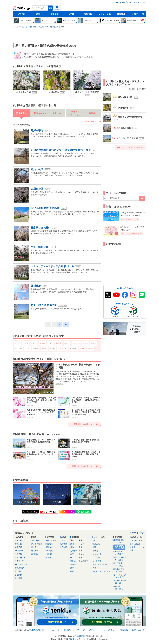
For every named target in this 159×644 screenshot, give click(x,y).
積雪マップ (19, 561)
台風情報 (49, 554)
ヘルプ (144, 2)
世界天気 (18, 544)
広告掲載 (124, 630)
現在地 (57, 9)
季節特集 (121, 14)
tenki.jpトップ (121, 2)
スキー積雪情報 (121, 582)
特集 (132, 550)
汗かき (81, 544)
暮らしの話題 (135, 544)
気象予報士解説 (136, 540)
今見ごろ (57, 113)
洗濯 (72, 544)
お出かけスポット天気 (101, 571)
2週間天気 (19, 551)
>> (66, 324)
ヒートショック (121, 576)
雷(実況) (34, 554)
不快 (81, 547)
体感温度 (74, 564)
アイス (81, 554)
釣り (94, 568)
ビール (81, 558)
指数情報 (88, 14)
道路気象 (18, 575)
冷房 (81, 551)
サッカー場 (97, 554)
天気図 (71, 14)
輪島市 (42, 343)
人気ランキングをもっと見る (133, 147)
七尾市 (26, 343)
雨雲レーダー (20, 558)
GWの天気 (121, 553)
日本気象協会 (31, 630)
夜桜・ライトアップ (74, 113)
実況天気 (35, 547)
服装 (72, 547)
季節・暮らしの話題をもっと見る (86, 466)
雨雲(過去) (35, 540)
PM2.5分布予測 (21, 564)
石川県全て (21, 113)
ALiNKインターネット (48, 630)
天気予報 (21, 14)
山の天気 (96, 540)
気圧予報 (18, 547)
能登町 (91, 348)
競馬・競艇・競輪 (100, 564)
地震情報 (49, 544)
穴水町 (82, 348)
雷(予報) (18, 571)
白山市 (85, 343)
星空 (72, 554)
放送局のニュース (137, 547)
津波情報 (49, 547)
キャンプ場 (97, 561)
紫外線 (73, 561)
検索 (50, 8)
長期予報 (18, 554)
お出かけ (74, 551)
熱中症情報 (121, 565)
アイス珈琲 (83, 561)
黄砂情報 (18, 578)
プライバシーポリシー (86, 630)
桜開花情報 (120, 547)
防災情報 (55, 14)
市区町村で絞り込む (90, 121)
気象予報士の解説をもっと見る (87, 424)
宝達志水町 (62, 348)
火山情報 (49, 551)
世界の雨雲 (19, 568)
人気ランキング (39, 113)
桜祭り (92, 113)
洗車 (72, 568)
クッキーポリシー (108, 630)
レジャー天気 (105, 14)
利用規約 (68, 630)
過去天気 (35, 551)
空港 (94, 547)
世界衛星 (63, 547)
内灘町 (44, 348)
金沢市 (17, 343)
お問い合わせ (138, 630)
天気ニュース (138, 14)
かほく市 (76, 343)
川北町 (28, 348)
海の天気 (96, 544)
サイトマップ (134, 2)
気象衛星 (63, 544)
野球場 (95, 551)
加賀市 (59, 343)
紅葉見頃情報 (121, 570)
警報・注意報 (51, 540)
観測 (38, 14)
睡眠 (72, 571)
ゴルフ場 (96, 558)
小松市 (34, 343)
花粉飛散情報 (121, 541)
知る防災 (49, 558)
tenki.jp (22, 9)
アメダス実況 (36, 544)
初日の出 (121, 588)
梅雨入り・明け (121, 559)
